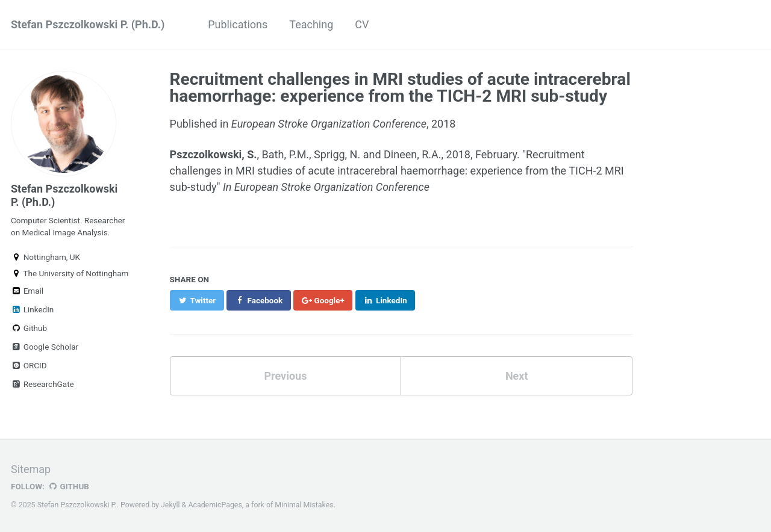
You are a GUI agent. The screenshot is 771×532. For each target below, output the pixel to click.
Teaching (311, 24)
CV (362, 24)
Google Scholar (45, 347)
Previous (285, 376)
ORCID (29, 365)
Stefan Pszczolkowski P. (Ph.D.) (88, 24)
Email (27, 291)
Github (29, 328)
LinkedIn (32, 309)
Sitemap (31, 469)
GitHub (68, 486)
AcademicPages (215, 505)
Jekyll (170, 505)
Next (517, 376)
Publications (238, 24)
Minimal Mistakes (304, 505)
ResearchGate (42, 384)
